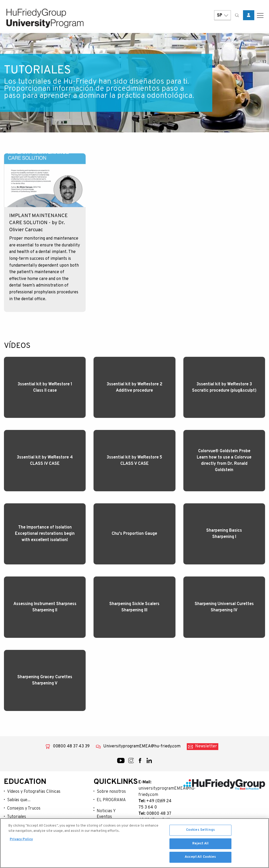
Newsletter (206, 746)
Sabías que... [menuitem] (19, 800)
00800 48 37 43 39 (71, 746)
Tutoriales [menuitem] (17, 816)
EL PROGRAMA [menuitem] (111, 800)
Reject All (200, 844)
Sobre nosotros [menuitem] (111, 791)
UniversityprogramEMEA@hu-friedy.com (142, 746)
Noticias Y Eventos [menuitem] (106, 813)
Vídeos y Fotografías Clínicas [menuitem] (34, 791)
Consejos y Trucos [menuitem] (24, 808)
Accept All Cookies (200, 858)
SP (223, 16)
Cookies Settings (200, 831)
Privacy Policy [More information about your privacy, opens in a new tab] (21, 840)
